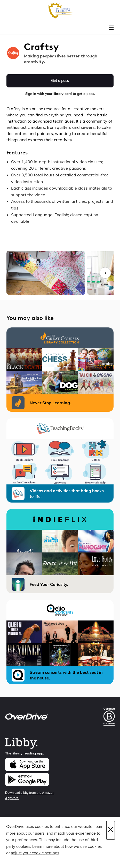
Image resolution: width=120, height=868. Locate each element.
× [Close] (111, 830)
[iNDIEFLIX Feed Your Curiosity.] (60, 551)
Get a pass (60, 81)
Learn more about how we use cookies (67, 847)
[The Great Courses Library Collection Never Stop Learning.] (60, 370)
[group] (60, 273)
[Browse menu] (111, 28)
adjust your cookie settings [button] (35, 853)
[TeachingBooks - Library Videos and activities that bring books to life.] (60, 460)
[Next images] (105, 273)
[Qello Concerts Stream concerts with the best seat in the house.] (60, 642)
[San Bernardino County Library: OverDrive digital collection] (60, 11)
